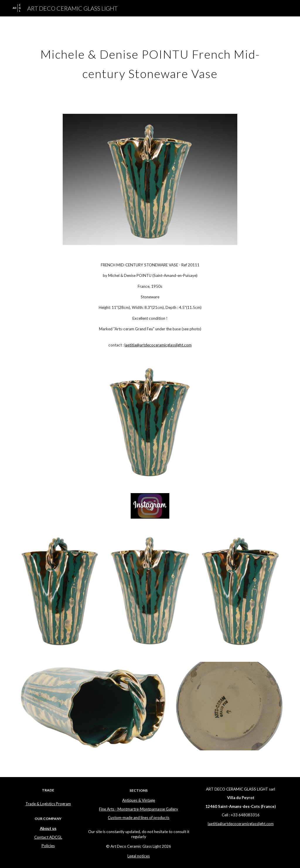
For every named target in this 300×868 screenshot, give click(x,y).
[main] (150, 62)
